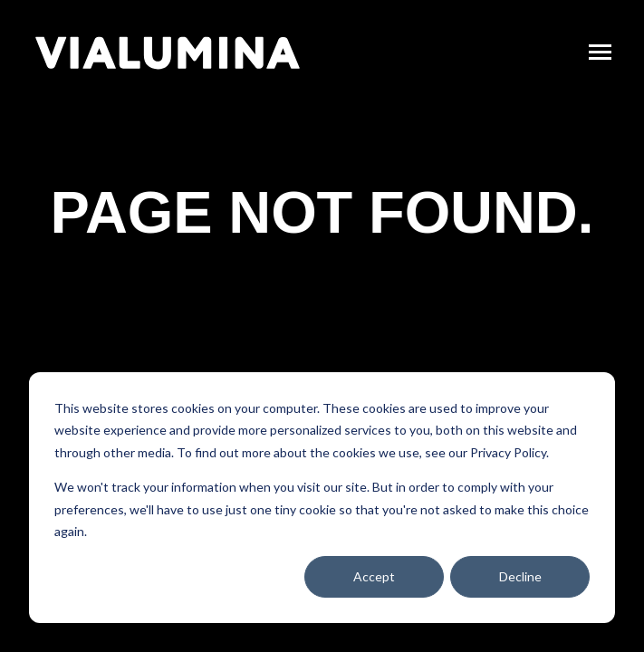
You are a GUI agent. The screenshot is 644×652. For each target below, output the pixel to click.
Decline (520, 576)
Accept (374, 576)
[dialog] (322, 498)
